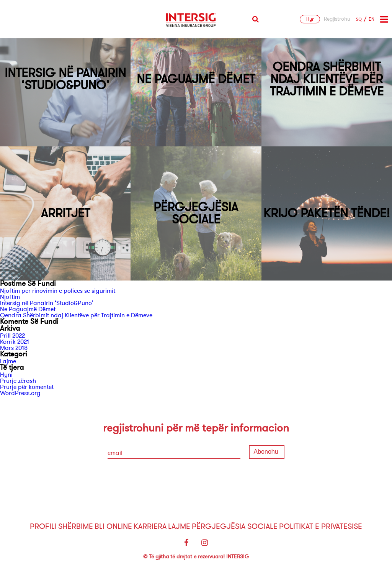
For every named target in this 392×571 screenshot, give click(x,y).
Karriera (150, 526)
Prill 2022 (12, 336)
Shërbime (76, 526)
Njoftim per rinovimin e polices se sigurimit (58, 291)
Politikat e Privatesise (321, 526)
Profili (43, 526)
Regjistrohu (337, 19)
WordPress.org (20, 393)
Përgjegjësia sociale (235, 526)
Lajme (8, 361)
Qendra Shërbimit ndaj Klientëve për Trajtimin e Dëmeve (76, 315)
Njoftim (10, 297)
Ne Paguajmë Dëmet (28, 309)
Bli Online (113, 526)
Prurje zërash (18, 381)
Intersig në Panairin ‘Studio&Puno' (47, 303)
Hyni (6, 375)
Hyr (310, 19)
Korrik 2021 (15, 342)
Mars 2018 (14, 348)
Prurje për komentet (27, 387)
